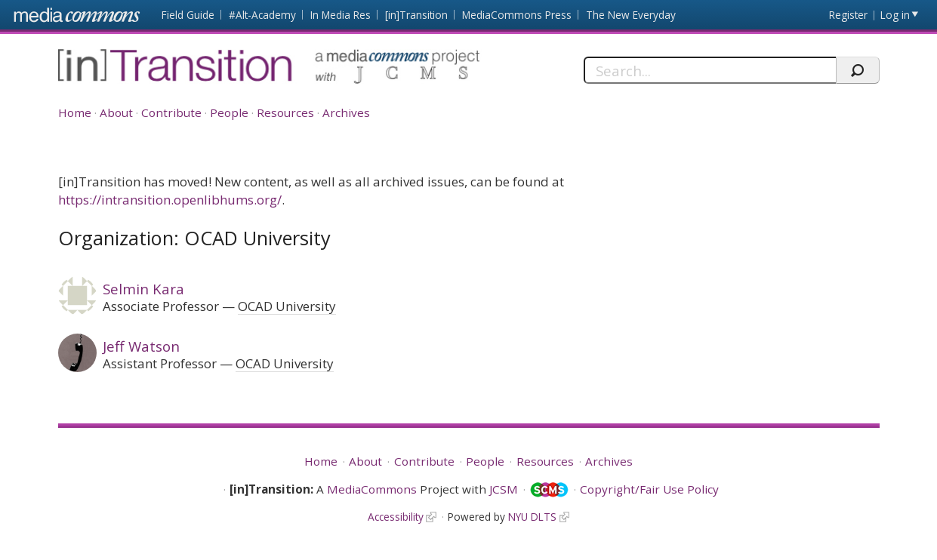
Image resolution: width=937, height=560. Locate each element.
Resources (285, 112)
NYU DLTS (532, 517)
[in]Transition (416, 15)
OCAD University (287, 306)
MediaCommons (372, 489)
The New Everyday (631, 15)
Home (75, 112)
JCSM (504, 489)
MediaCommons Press (517, 15)
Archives (346, 112)
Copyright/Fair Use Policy (649, 489)
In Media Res (341, 15)
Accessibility (396, 517)
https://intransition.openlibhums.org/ (170, 200)
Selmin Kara (143, 289)
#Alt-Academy (262, 15)
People (229, 112)
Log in (895, 15)
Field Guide (188, 15)
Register (848, 15)
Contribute (171, 112)
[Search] (710, 70)
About (116, 112)
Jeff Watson (141, 346)
